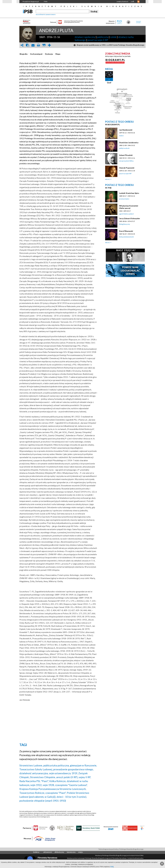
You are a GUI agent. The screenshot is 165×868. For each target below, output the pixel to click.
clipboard (27, 45)
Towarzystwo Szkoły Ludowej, (36, 769)
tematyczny (71, 852)
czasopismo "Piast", (56, 793)
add (49, 45)
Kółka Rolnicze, (58, 781)
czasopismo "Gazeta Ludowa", (71, 785)
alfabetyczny (59, 852)
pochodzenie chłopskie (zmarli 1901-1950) (43, 801)
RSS (138, 2)
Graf (109, 83)
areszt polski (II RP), (67, 777)
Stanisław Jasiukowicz (129, 142)
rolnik (113, 37)
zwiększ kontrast (122, 1)
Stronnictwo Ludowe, (31, 765)
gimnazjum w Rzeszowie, (83, 765)
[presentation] (24, 54)
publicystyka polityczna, (56, 765)
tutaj (112, 867)
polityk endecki (124, 148)
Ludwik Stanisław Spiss (129, 193)
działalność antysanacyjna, (34, 773)
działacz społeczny (85, 37)
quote (44, 45)
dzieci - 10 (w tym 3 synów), (72, 797)
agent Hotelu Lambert (126, 214)
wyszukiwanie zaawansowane (46, 14)
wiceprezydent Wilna (126, 161)
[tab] (24, 54)
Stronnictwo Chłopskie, (43, 777)
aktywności (48, 852)
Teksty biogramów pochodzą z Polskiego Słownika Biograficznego (121, 849)
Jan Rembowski (126, 130)
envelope (33, 45)
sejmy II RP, (85, 777)
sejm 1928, (49, 785)
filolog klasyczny (125, 224)
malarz (121, 136)
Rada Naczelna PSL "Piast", (34, 781)
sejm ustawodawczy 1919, (63, 773)
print (38, 45)
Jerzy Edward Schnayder (130, 218)
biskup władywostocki (126, 237)
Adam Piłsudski (126, 155)
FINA (46, 1)
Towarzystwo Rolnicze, (32, 793)
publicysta (103, 37)
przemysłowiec (124, 199)
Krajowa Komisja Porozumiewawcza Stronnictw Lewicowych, (53, 789)
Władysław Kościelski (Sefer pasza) (129, 207)
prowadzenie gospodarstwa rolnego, (73, 769)
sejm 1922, (36, 785)
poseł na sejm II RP (98, 40)
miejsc (81, 852)
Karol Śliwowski (126, 231)
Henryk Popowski (127, 168)
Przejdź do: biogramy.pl (31, 1)
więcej (107, 179)
